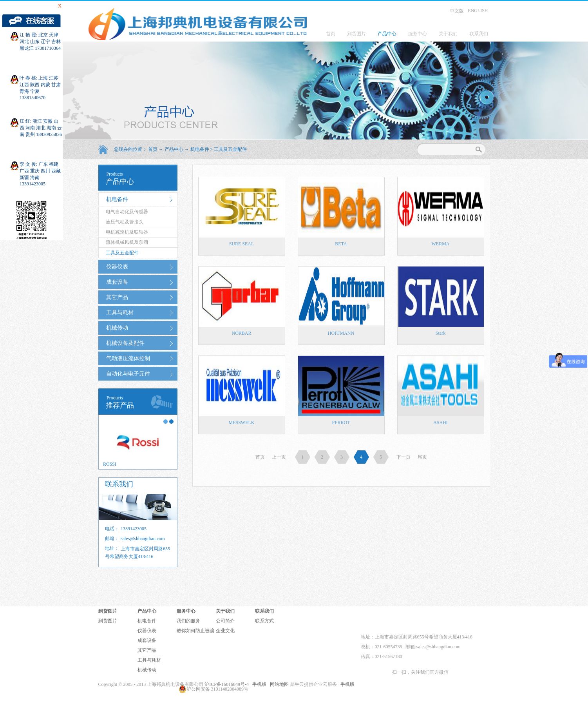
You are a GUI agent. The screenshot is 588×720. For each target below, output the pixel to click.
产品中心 (174, 149)
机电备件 (200, 149)
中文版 (457, 11)
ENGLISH (478, 11)
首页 (331, 34)
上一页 (279, 457)
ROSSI (110, 464)
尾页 (422, 457)
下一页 (403, 457)
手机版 (258, 684)
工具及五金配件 (230, 149)
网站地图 (278, 684)
